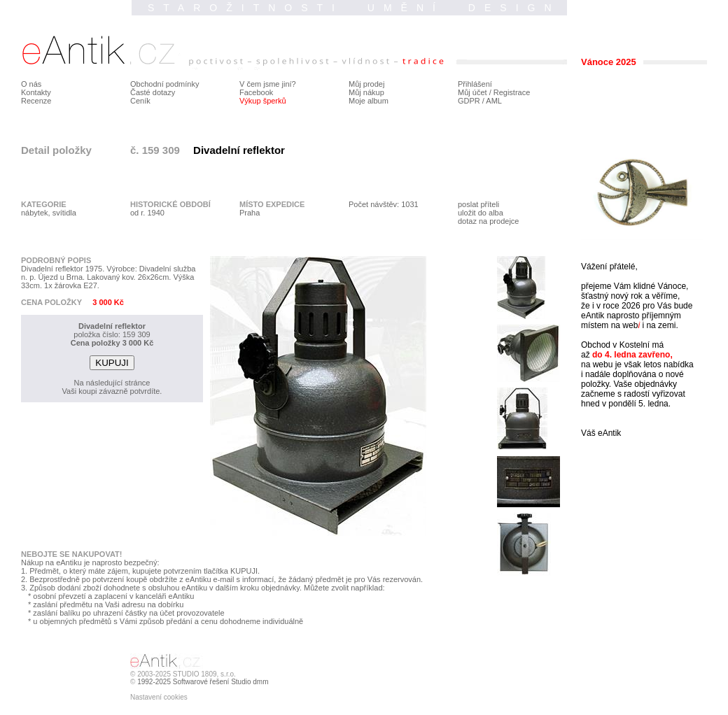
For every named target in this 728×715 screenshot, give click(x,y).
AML (494, 101)
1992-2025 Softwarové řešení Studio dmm (203, 682)
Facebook (256, 92)
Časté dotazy (153, 92)
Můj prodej (366, 84)
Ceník (140, 101)
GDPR (469, 101)
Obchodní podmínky (164, 84)
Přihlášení (475, 84)
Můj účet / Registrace (494, 92)
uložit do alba (481, 213)
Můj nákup (366, 92)
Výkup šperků (263, 101)
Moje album (369, 101)
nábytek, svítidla (49, 213)
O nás (31, 84)
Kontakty (36, 92)
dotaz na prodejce (488, 221)
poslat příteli (478, 204)
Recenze (36, 101)
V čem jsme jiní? (268, 84)
